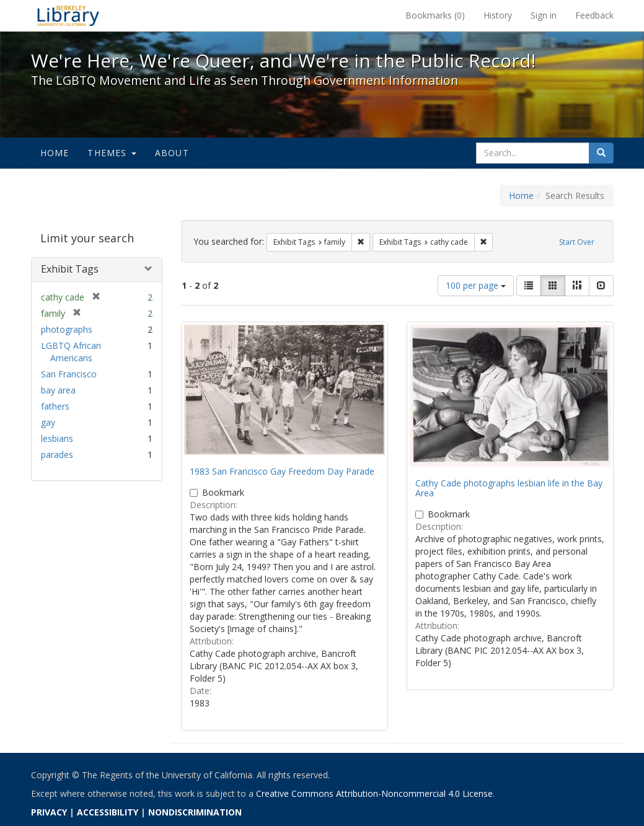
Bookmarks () (435, 15)
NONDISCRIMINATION (195, 812)
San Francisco (69, 374)
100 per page (476, 285)
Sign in (544, 15)
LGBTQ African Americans (71, 352)
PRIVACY (49, 812)
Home (55, 153)
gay (48, 422)
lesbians (57, 438)
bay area (58, 390)
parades (57, 455)
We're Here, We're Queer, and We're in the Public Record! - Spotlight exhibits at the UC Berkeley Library (68, 15)
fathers (55, 406)
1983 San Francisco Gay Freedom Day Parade (282, 471)
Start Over (577, 242)
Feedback (594, 15)
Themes (112, 153)
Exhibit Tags (70, 269)
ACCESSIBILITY (108, 812)
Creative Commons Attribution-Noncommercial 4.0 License (374, 793)
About (172, 153)
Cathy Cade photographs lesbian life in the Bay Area (509, 488)
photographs (67, 329)
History (498, 15)
